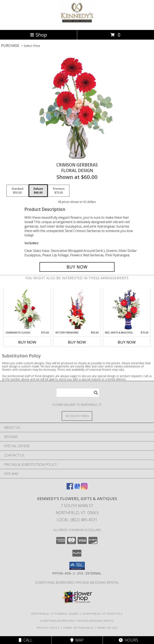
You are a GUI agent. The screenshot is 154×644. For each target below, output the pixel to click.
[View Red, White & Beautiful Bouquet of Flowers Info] (127, 310)
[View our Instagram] (84, 488)
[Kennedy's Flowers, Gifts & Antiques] (77, 24)
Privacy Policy (48, 628)
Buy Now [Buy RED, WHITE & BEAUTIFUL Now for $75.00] (127, 342)
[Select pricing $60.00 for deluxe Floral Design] (38, 191)
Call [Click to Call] (26, 640)
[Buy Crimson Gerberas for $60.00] (77, 267)
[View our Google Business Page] (77, 488)
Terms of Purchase (78, 628)
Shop (38, 35)
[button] (77, 566)
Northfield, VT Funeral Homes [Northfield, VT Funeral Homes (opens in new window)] (55, 614)
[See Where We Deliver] (77, 416)
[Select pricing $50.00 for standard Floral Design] (17, 191)
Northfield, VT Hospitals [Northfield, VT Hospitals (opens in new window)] (103, 614)
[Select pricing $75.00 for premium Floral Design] (59, 191)
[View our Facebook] (70, 488)
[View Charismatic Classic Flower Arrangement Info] (27, 310)
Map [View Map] (77, 640)
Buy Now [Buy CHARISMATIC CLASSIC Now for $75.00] (27, 342)
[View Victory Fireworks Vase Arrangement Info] (77, 310)
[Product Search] (78, 393)
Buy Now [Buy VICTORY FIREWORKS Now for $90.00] (77, 342)
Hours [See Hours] (128, 640)
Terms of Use (107, 628)
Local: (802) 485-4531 (77, 520)
